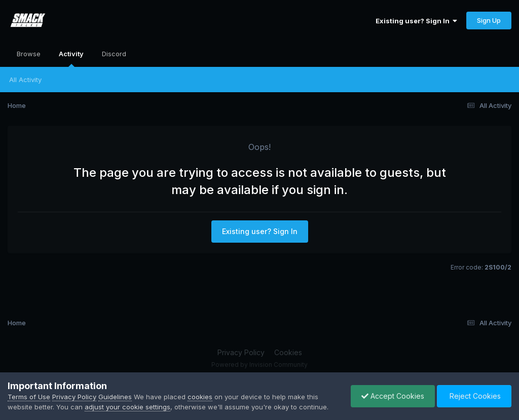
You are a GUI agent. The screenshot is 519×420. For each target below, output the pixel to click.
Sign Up (489, 20)
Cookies (288, 352)
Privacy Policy (241, 352)
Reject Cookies (474, 396)
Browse (29, 54)
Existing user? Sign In (416, 21)
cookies (200, 397)
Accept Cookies (393, 396)
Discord (114, 54)
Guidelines (115, 397)
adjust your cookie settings (127, 407)
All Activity (25, 80)
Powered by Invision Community (259, 365)
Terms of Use (29, 397)
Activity (71, 58)
